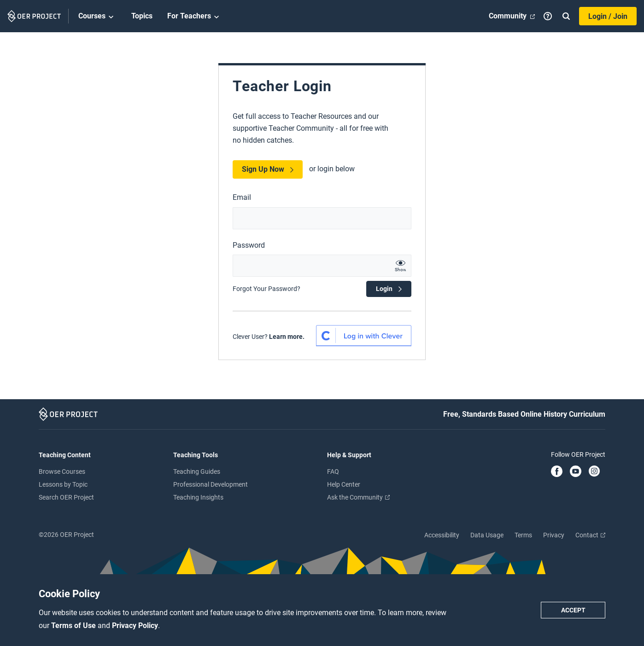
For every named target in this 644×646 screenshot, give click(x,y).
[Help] (548, 16)
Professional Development (211, 484)
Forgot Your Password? (266, 289)
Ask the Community (358, 497)
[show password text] (400, 266)
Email (242, 197)
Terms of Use (74, 626)
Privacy (554, 535)
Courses (97, 17)
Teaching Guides (197, 471)
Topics (142, 16)
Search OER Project (66, 497)
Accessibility (442, 535)
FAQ (333, 471)
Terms (523, 535)
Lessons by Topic (63, 484)
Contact (590, 535)
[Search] (566, 16)
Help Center (344, 484)
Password (249, 245)
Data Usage (487, 535)
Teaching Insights (198, 497)
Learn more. (287, 337)
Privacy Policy (135, 626)
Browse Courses (62, 471)
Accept (573, 610)
